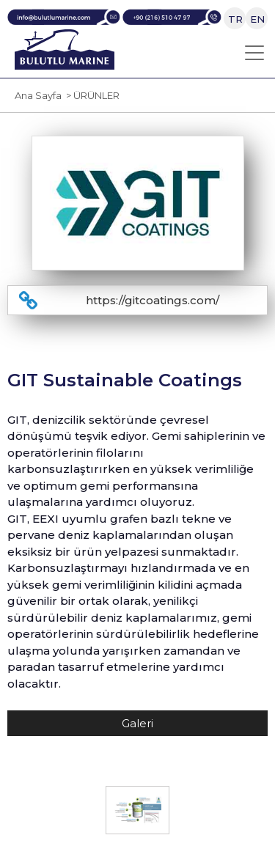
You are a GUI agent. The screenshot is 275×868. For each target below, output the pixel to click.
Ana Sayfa (38, 95)
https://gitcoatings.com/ (153, 300)
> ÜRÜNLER (91, 95)
